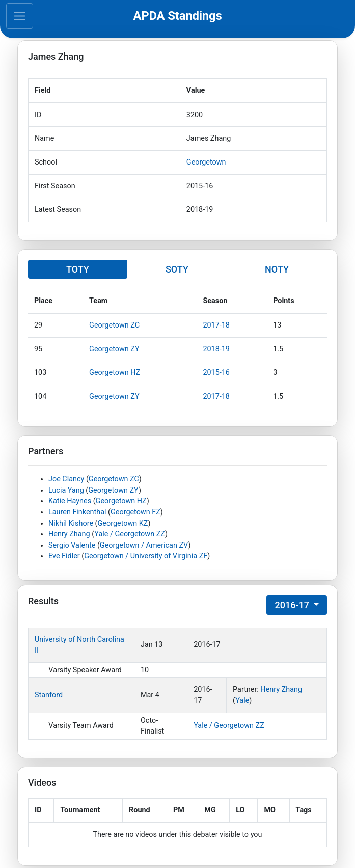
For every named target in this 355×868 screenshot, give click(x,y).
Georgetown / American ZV (144, 545)
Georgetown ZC (114, 325)
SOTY (177, 269)
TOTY (78, 269)
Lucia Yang (66, 490)
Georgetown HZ (115, 373)
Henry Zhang (69, 534)
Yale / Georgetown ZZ (130, 534)
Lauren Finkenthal (77, 512)
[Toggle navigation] (20, 16)
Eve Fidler (64, 556)
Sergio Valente (72, 545)
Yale (242, 701)
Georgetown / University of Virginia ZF (146, 556)
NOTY (277, 269)
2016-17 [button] (293, 605)
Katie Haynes (70, 501)
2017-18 (216, 325)
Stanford (49, 695)
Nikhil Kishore (71, 523)
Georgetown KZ (123, 523)
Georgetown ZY (114, 349)
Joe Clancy (66, 479)
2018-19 (216, 349)
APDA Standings (177, 16)
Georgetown (206, 162)
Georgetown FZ (135, 512)
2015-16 (216, 373)
